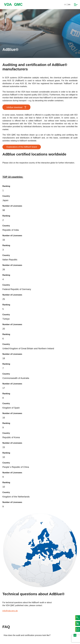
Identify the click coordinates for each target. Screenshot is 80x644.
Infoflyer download (16, 107)
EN (69, 5)
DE (65, 5)
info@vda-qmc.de (10, 611)
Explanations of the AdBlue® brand (22, 147)
